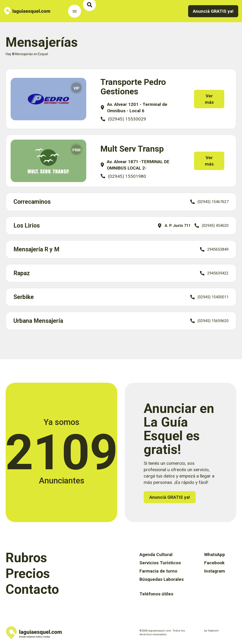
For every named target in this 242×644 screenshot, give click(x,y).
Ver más (213, 99)
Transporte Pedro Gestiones (133, 87)
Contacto (32, 589)
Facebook (214, 563)
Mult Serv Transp (132, 149)
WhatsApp (215, 555)
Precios (28, 573)
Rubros (26, 558)
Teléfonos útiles (156, 594)
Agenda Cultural (156, 555)
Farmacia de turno (158, 571)
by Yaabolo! (211, 631)
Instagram (215, 571)
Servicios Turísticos (160, 563)
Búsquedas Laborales (162, 579)
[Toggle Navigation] (75, 11)
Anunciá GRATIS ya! (213, 11)
